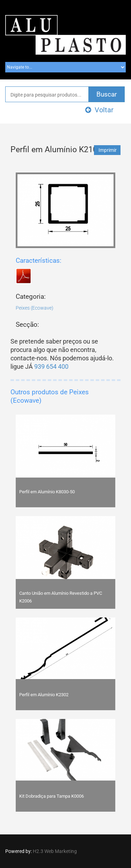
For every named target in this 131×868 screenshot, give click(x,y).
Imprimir (108, 150)
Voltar (99, 110)
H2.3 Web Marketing (55, 851)
